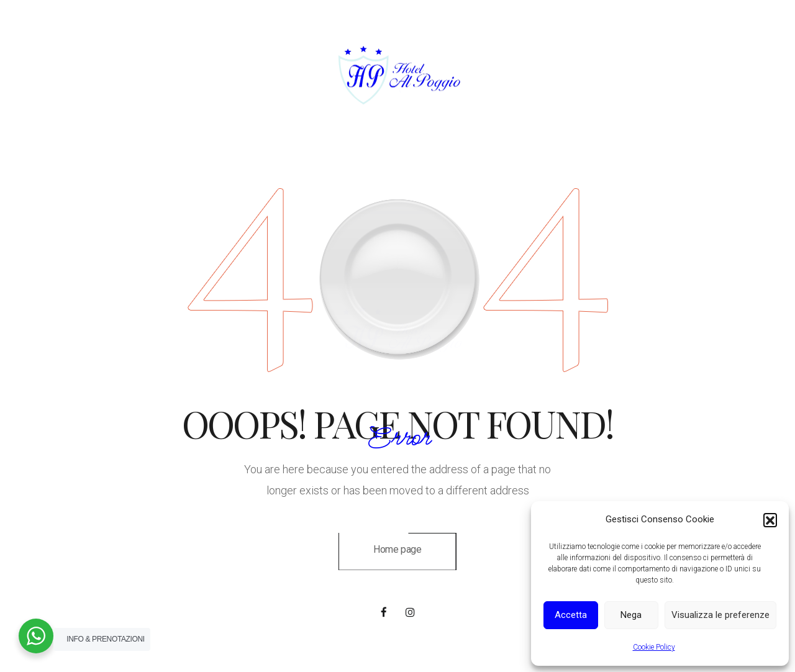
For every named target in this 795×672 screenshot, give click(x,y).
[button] (770, 520)
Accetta (571, 615)
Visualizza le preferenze (720, 615)
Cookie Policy (654, 647)
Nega (631, 615)
